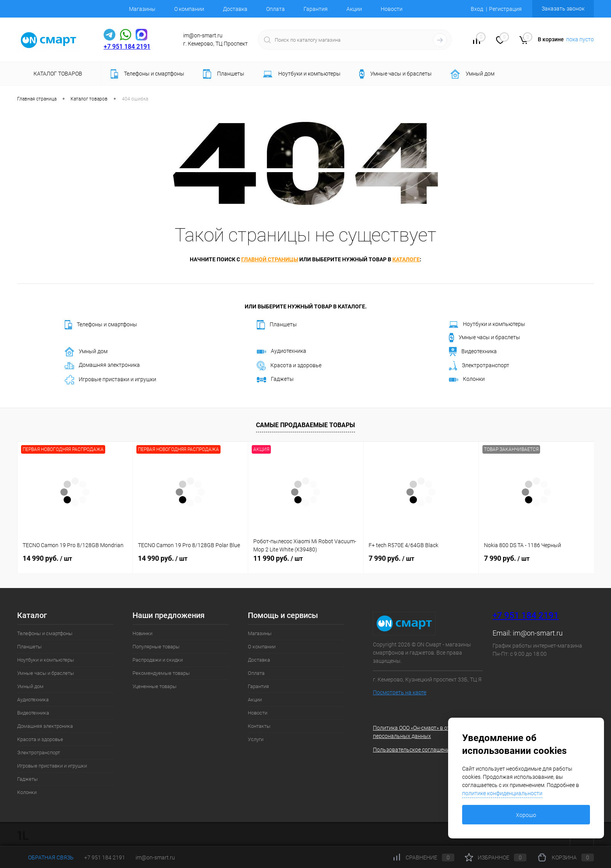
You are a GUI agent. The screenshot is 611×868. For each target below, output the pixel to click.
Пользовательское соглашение (413, 750)
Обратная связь (45, 857)
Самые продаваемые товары (305, 425)
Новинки (142, 633)
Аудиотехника (282, 351)
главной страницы (270, 259)
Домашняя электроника (102, 365)
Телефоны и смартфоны (101, 325)
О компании (189, 9)
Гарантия (316, 9)
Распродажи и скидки (158, 660)
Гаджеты (275, 379)
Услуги (256, 739)
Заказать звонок (563, 9)
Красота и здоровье (289, 366)
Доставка (235, 9)
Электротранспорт (479, 366)
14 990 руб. (47, 558)
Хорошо (526, 815)
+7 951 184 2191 (127, 47)
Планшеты (277, 325)
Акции (354, 9)
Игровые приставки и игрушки (110, 380)
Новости (392, 9)
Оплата (275, 9)
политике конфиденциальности (502, 793)
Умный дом (86, 352)
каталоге (406, 259)
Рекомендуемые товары (161, 673)
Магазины (142, 9)
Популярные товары (156, 647)
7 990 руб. (391, 558)
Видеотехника (473, 352)
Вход (477, 9)
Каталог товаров (57, 74)
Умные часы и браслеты (485, 338)
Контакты (259, 726)
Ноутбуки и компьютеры (487, 324)
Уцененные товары (155, 686)
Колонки (467, 379)
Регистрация (505, 9)
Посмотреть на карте (400, 692)
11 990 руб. (278, 558)
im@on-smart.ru (538, 633)
